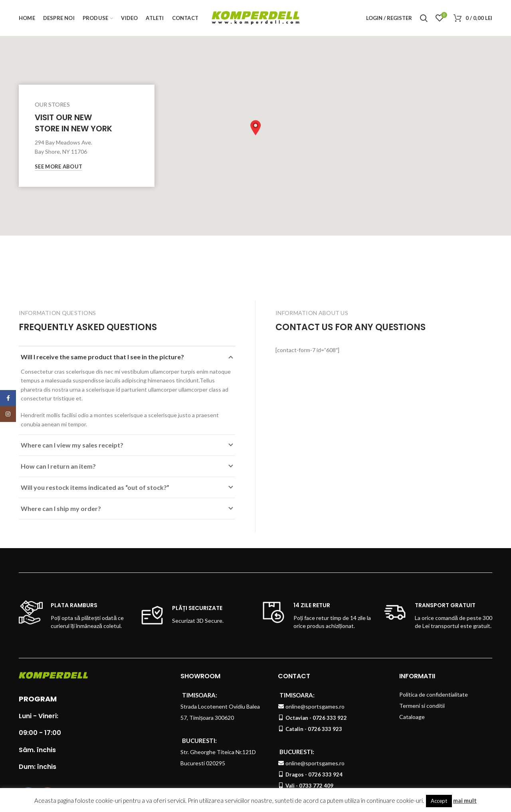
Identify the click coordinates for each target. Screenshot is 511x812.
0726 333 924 (325, 774)
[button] (255, 128)
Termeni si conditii (422, 706)
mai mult (465, 800)
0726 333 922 (330, 718)
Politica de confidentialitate (434, 694)
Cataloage (412, 717)
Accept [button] (439, 801)
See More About (58, 166)
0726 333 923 (325, 729)
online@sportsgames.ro (315, 706)
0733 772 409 (316, 786)
